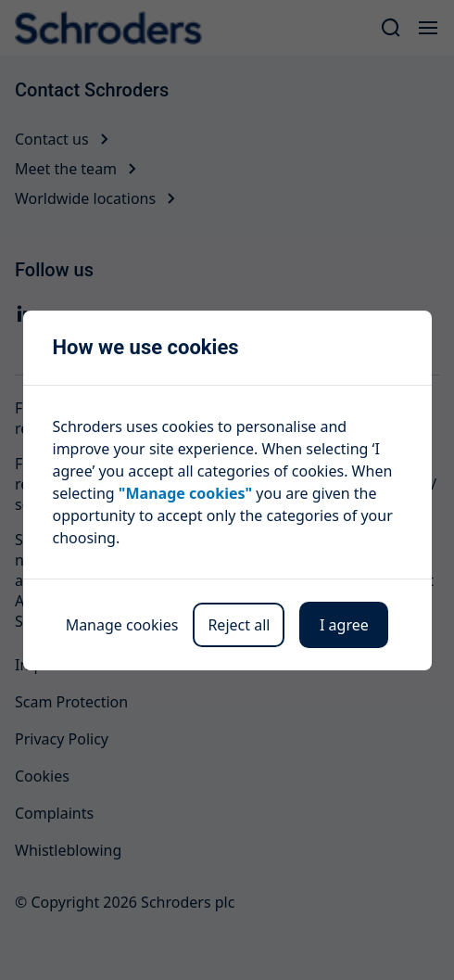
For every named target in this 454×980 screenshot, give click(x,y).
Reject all (239, 625)
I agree (344, 625)
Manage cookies (122, 625)
